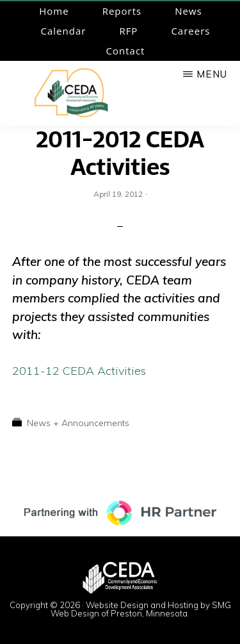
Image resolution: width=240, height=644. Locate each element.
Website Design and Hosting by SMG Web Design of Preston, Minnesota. (141, 609)
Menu (212, 74)
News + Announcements (78, 423)
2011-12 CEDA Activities (79, 371)
